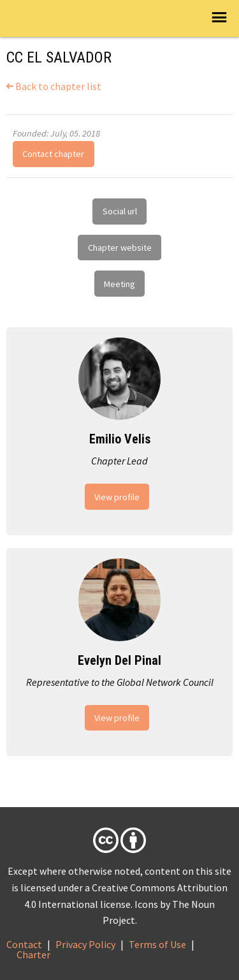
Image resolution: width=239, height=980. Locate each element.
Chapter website (120, 248)
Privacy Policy (85, 944)
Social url (120, 211)
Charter (33, 954)
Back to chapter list (54, 86)
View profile (117, 497)
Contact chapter (53, 154)
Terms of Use (157, 944)
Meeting (119, 284)
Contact (24, 944)
